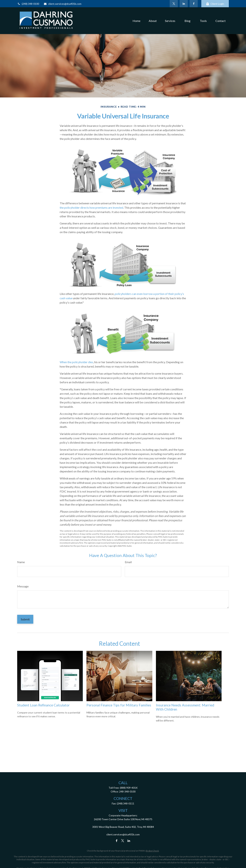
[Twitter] (174, 4)
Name (21, 562)
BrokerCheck (152, 851)
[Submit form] (25, 619)
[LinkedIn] (184, 4)
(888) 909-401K (129, 788)
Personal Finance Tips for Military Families (119, 705)
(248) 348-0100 (28, 4)
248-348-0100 (127, 791)
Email (128, 562)
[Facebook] (194, 4)
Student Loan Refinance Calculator (43, 705)
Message (23, 586)
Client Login (215, 4)
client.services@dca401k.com (62, 4)
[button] (136, 21)
